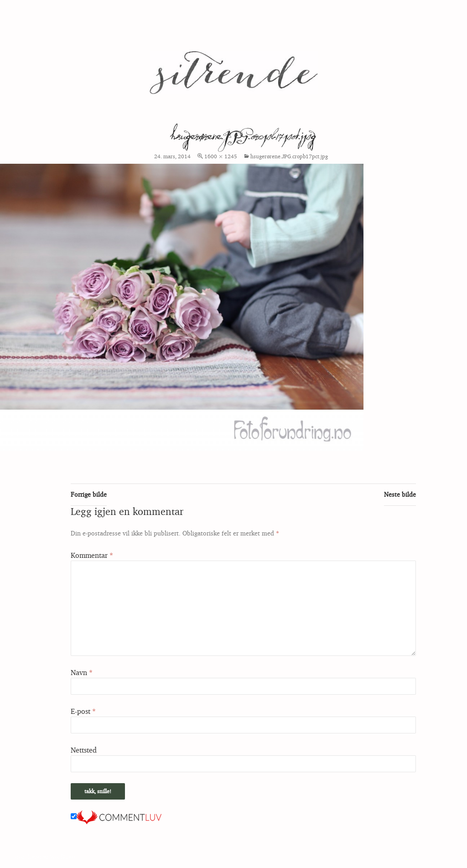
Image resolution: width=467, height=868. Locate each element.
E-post (83, 711)
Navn (82, 672)
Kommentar (92, 555)
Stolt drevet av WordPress (45, 857)
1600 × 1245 (221, 156)
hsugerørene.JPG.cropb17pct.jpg (289, 156)
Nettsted (84, 750)
